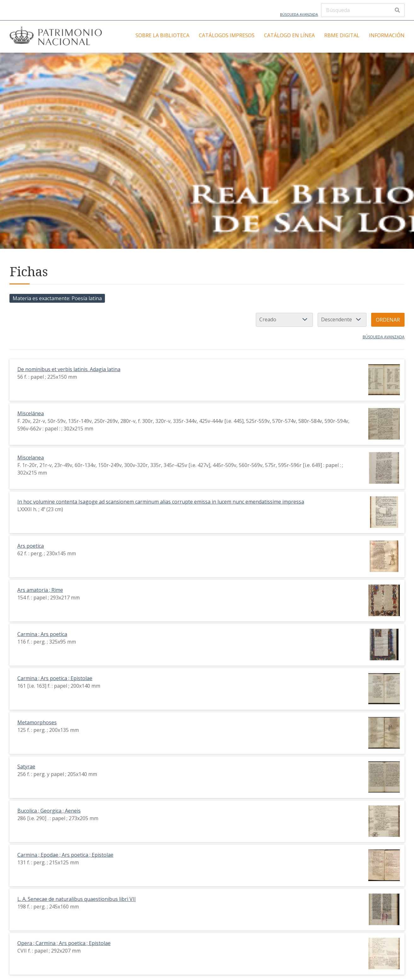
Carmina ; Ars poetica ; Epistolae (55, 678)
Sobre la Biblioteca (162, 35)
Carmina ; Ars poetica (42, 634)
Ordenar (388, 320)
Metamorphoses (37, 722)
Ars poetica (31, 546)
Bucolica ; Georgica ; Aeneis (49, 811)
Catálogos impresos (227, 35)
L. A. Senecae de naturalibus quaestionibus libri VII (77, 899)
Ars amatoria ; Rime (40, 590)
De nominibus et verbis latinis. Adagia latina (69, 369)
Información (387, 35)
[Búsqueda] (363, 10)
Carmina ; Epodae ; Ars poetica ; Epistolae (65, 855)
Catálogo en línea (289, 35)
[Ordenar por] (284, 320)
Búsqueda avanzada (299, 14)
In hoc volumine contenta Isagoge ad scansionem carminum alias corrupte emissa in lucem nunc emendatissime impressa (161, 502)
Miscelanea (31, 458)
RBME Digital (342, 35)
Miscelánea (31, 413)
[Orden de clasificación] (342, 320)
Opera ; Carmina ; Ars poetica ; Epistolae (64, 943)
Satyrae (26, 767)
